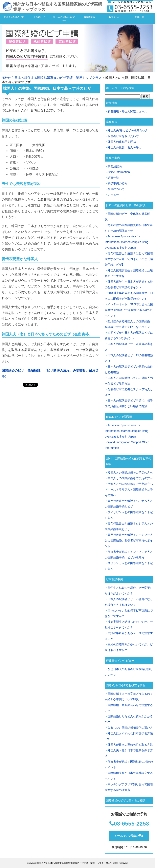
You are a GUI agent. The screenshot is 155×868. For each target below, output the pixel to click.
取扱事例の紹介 (117, 183)
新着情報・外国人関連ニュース (127, 111)
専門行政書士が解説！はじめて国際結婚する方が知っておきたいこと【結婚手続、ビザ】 (129, 259)
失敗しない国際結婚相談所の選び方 (130, 728)
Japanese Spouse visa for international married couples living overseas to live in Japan (127, 242)
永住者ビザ (39, 17)
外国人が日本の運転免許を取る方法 (130, 745)
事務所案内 (89, 17)
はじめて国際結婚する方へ (64, 19)
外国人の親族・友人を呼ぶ (125, 147)
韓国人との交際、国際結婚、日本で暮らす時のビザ (47, 88)
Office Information (119, 172)
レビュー (113, 195)
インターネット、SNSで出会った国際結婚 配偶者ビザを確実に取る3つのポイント (129, 310)
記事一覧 (139, 17)
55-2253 (139, 824)
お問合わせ (114, 17)
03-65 (121, 824)
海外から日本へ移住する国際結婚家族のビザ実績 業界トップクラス (52, 78)
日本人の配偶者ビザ (14, 17)
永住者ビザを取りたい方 (123, 136)
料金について (116, 189)
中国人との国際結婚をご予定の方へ (130, 478)
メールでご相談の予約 (129, 836)
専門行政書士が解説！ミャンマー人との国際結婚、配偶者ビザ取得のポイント (129, 540)
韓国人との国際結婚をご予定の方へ (130, 473)
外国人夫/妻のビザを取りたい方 (128, 130)
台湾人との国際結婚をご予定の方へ (130, 484)
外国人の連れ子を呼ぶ (122, 142)
